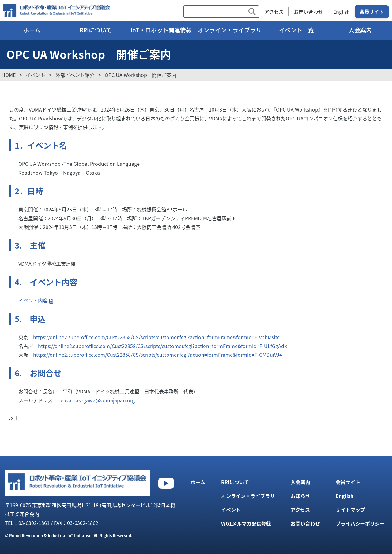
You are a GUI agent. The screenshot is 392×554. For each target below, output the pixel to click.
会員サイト (372, 12)
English (341, 12)
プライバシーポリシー (360, 523)
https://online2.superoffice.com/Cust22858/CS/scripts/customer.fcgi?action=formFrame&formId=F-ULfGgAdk (162, 346)
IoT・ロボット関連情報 (161, 30)
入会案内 (360, 30)
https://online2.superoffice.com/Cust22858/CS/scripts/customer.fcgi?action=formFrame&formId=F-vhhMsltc (156, 337)
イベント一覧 (296, 30)
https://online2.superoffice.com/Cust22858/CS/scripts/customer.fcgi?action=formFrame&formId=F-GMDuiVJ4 (158, 355)
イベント (231, 510)
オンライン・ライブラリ (230, 30)
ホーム (32, 30)
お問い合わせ (308, 12)
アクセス (274, 12)
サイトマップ (350, 510)
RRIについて (96, 30)
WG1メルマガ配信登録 (246, 523)
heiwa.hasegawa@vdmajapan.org (96, 400)
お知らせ (300, 496)
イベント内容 (33, 300)
